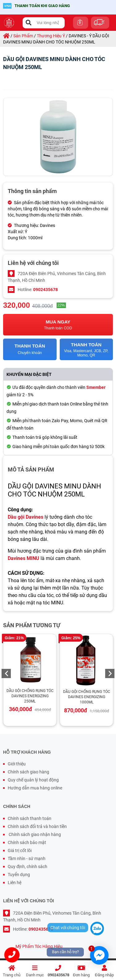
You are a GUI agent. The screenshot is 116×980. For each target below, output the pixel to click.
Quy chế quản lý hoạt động (33, 780)
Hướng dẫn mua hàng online (35, 788)
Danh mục (35, 971)
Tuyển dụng (19, 875)
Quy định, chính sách (28, 867)
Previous (6, 673)
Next (110, 673)
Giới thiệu (17, 764)
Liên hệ (15, 883)
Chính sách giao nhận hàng (34, 834)
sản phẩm (23, 36)
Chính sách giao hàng (28, 772)
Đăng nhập (104, 971)
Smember (96, 387)
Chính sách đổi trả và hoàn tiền (37, 826)
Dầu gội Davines (26, 517)
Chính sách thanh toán (30, 818)
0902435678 (58, 971)
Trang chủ (12, 971)
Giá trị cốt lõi (20, 850)
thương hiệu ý (51, 36)
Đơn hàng (81, 971)
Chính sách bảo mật (27, 842)
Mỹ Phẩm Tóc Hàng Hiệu (39, 946)
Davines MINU (24, 558)
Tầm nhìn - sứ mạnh (27, 859)
